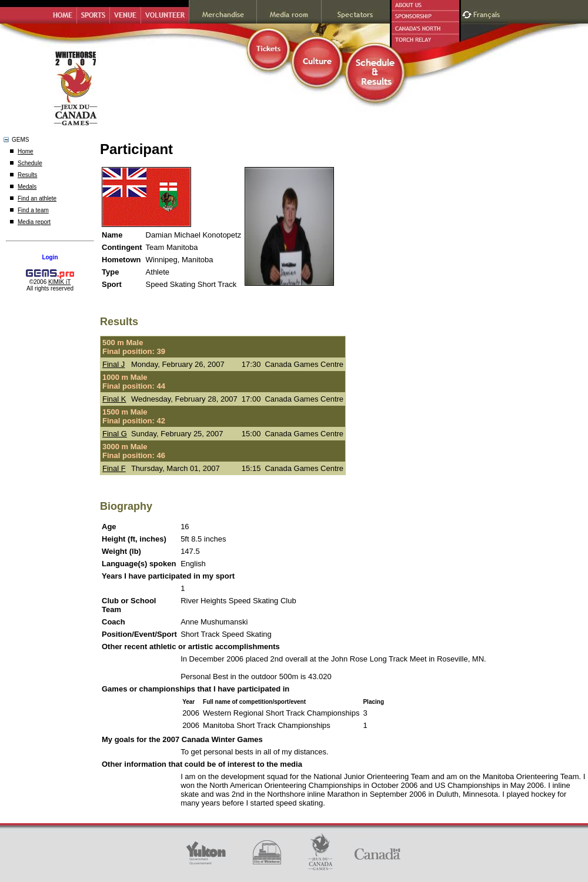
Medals (27, 187)
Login (50, 257)
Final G (115, 434)
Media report (34, 222)
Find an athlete (37, 198)
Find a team (33, 210)
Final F (114, 468)
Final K (114, 399)
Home (26, 151)
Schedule (30, 163)
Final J (113, 364)
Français (488, 13)
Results (27, 175)
